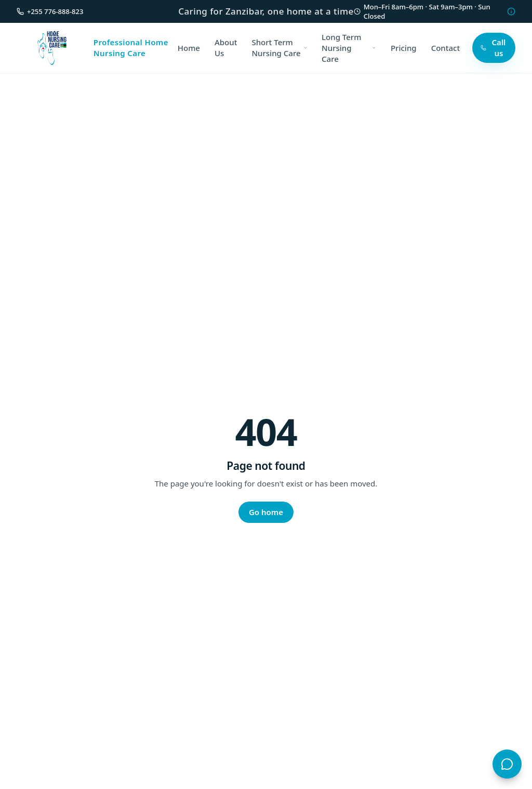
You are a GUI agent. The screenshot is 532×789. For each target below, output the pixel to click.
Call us (493, 48)
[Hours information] (511, 11)
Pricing (404, 48)
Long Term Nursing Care (349, 48)
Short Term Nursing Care (279, 48)
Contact (446, 48)
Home (189, 48)
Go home (266, 512)
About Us (226, 48)
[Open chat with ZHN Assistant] (507, 764)
